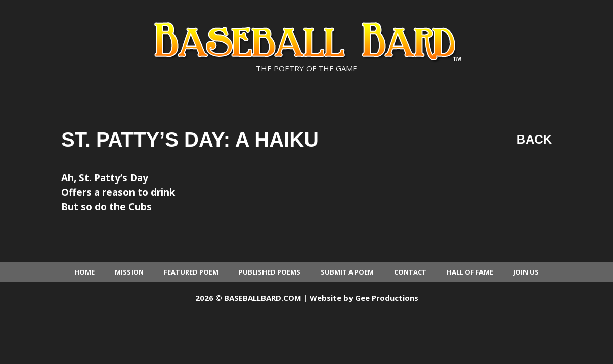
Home (84, 272)
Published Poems (270, 272)
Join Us (526, 272)
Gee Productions (387, 298)
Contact (410, 272)
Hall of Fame (470, 272)
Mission (129, 272)
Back (534, 139)
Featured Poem (191, 272)
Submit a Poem (347, 272)
